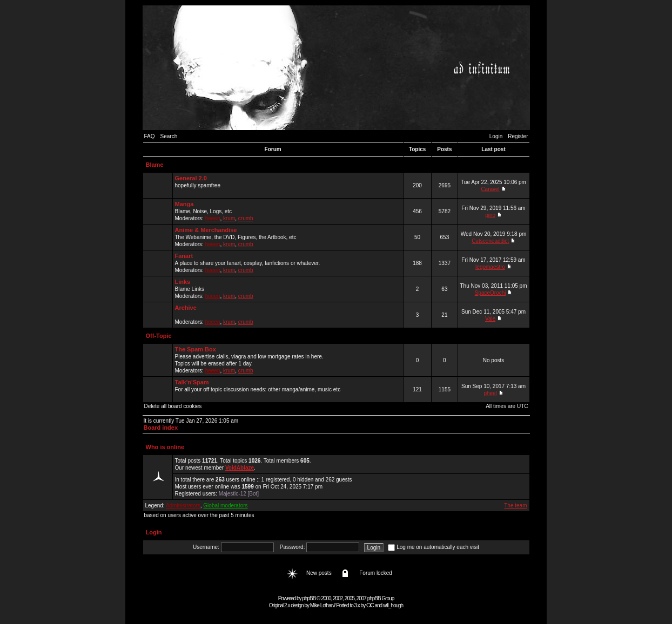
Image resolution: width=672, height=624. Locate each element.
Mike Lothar (321, 605)
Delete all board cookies (173, 406)
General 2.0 (191, 178)
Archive (186, 308)
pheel (490, 393)
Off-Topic (159, 336)
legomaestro (490, 267)
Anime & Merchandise (206, 230)
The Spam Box (196, 349)
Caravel (490, 189)
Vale (490, 319)
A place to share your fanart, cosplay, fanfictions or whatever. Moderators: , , (288, 263)
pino (490, 215)
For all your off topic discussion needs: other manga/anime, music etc (288, 389)
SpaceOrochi (490, 293)
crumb (246, 218)
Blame (155, 165)
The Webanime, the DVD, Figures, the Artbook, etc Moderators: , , (288, 237)
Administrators (183, 506)
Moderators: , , (288, 315)
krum (229, 218)
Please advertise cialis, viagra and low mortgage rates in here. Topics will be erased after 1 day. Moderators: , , (288, 360)
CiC (370, 605)
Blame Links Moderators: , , (288, 289)
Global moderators (225, 506)
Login (496, 136)
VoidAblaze (240, 468)
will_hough (393, 605)
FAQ (150, 136)
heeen (213, 218)
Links (183, 282)
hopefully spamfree (288, 185)
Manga (184, 204)
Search (169, 136)
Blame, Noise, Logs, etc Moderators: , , (288, 211)
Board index (161, 428)
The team (515, 506)
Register (518, 136)
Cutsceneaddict (490, 241)
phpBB (309, 598)
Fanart (184, 256)
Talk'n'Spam (192, 382)
